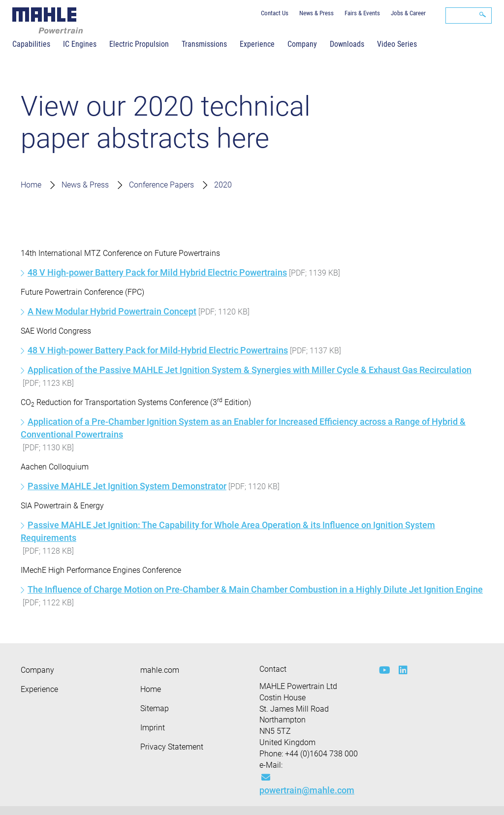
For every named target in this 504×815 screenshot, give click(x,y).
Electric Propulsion (139, 44)
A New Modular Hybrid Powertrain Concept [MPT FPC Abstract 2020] (112, 311)
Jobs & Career (408, 13)
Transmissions (204, 44)
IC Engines (80, 44)
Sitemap (155, 708)
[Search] (469, 16)
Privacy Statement (172, 747)
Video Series (397, 44)
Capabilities (31, 44)
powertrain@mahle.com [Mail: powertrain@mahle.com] (307, 784)
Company (302, 44)
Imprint (153, 728)
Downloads (347, 44)
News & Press (316, 13)
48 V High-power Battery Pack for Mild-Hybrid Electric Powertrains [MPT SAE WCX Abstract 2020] (158, 350)
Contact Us (275, 13)
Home (31, 185)
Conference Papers (161, 185)
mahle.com (160, 670)
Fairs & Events (362, 13)
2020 (223, 185)
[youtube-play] (381, 670)
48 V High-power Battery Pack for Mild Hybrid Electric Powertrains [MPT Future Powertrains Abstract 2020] (157, 272)
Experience (257, 44)
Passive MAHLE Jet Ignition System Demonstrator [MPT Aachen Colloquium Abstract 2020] (127, 486)
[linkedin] (401, 670)
